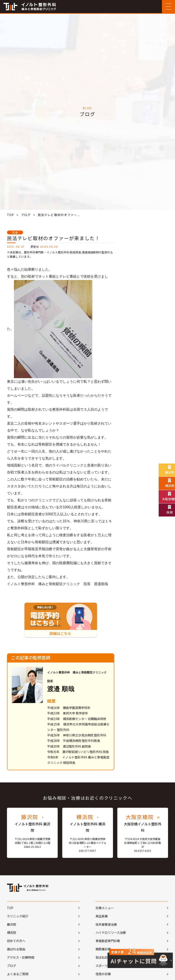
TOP (10, 215)
